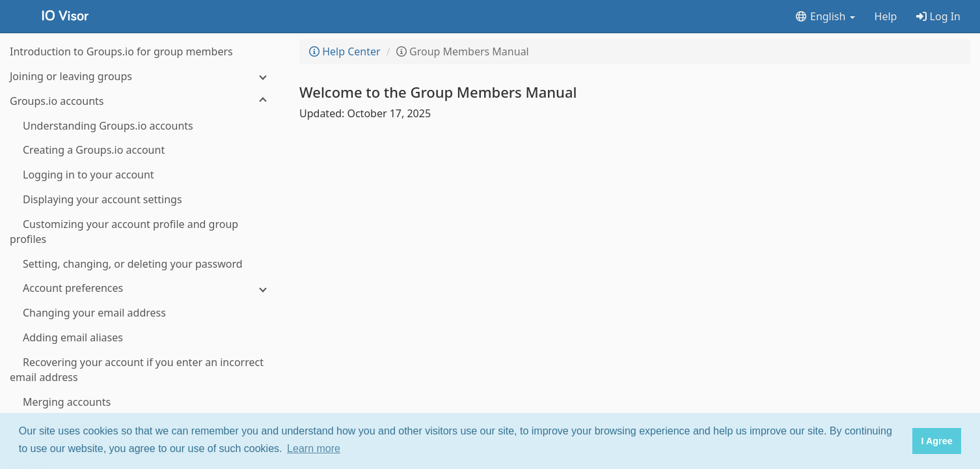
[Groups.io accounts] (143, 101)
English (825, 16)
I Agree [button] (936, 441)
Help (886, 16)
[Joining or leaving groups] (143, 77)
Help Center (345, 51)
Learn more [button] (314, 448)
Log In (938, 16)
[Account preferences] (143, 288)
